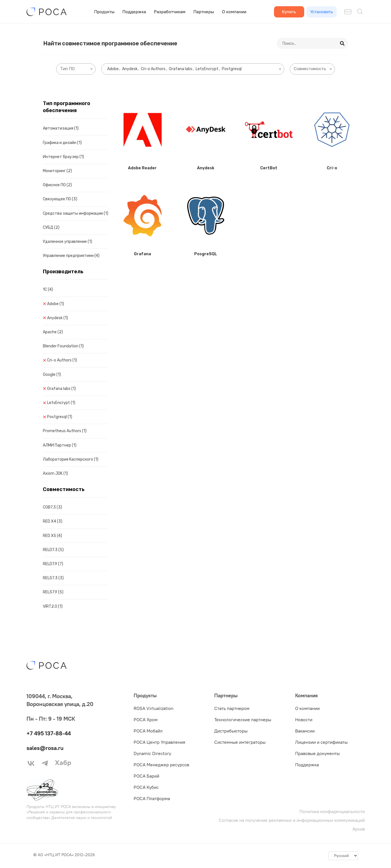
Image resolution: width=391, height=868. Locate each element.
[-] (343, 856)
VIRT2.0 (53, 606)
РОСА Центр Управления (159, 742)
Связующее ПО (60, 199)
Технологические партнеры (243, 720)
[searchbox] (77, 69)
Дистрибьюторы (231, 731)
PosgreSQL (206, 254)
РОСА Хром (146, 720)
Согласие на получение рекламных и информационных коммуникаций (292, 820)
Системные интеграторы (240, 742)
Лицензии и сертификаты (321, 742)
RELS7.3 (53, 578)
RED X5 (52, 536)
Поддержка (134, 12)
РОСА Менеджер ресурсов (161, 765)
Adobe (56, 304)
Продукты (104, 12)
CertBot (269, 168)
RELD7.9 (53, 564)
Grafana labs (61, 389)
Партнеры (204, 12)
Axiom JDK (55, 473)
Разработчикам (170, 12)
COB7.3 (52, 507)
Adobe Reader (142, 168)
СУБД (51, 227)
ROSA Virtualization (153, 708)
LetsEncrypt (61, 403)
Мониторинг (57, 171)
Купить (289, 12)
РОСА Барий (146, 776)
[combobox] (76, 69)
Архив (359, 829)
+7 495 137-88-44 (49, 733)
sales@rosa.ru (45, 748)
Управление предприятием (71, 256)
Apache (53, 332)
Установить (322, 12)
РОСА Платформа (152, 798)
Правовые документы (317, 753)
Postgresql (60, 417)
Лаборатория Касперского (71, 459)
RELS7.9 (53, 592)
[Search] (343, 43)
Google (52, 375)
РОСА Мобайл (148, 731)
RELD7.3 (53, 550)
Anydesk (58, 318)
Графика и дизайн (62, 143)
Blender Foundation (63, 346)
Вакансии (305, 731)
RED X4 (53, 521)
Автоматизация (61, 128)
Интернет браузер (63, 157)
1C (48, 289)
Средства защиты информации (76, 213)
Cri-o (332, 168)
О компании (234, 12)
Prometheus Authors (65, 431)
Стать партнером (232, 708)
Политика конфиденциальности (332, 812)
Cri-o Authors (62, 360)
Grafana (143, 254)
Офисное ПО (57, 185)
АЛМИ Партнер (60, 445)
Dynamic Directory (152, 753)
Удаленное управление (68, 242)
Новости (304, 720)
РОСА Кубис (146, 787)
